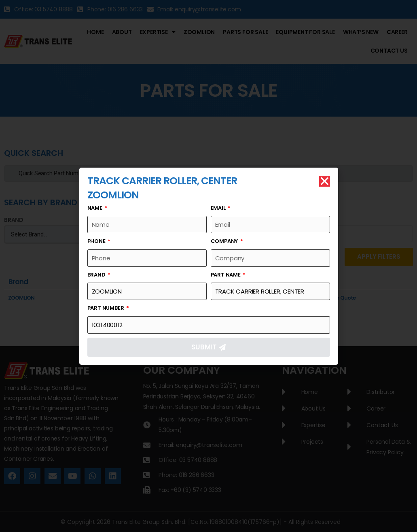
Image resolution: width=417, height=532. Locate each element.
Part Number (106, 308)
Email (219, 208)
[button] (325, 182)
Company (225, 242)
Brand (97, 275)
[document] (208, 266)
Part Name (226, 275)
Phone (97, 242)
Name (95, 208)
